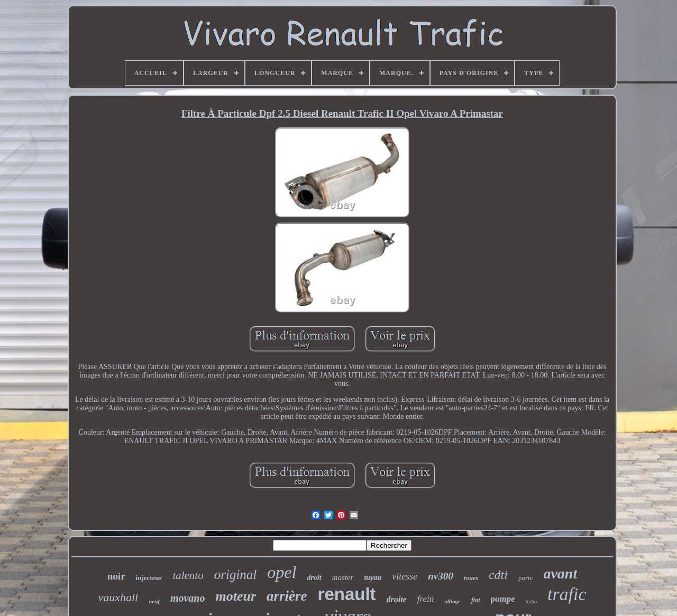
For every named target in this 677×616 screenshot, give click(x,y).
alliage (452, 601)
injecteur (149, 578)
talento (188, 575)
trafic (567, 594)
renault (347, 594)
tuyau (373, 578)
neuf (154, 601)
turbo (531, 601)
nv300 (441, 576)
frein (426, 599)
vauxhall (118, 597)
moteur (236, 596)
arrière (287, 596)
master (343, 577)
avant (560, 573)
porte (525, 578)
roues (471, 578)
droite (397, 599)
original (236, 574)
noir (116, 576)
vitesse (405, 576)
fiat (476, 600)
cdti (498, 575)
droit (314, 578)
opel (282, 572)
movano (188, 598)
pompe (503, 599)
